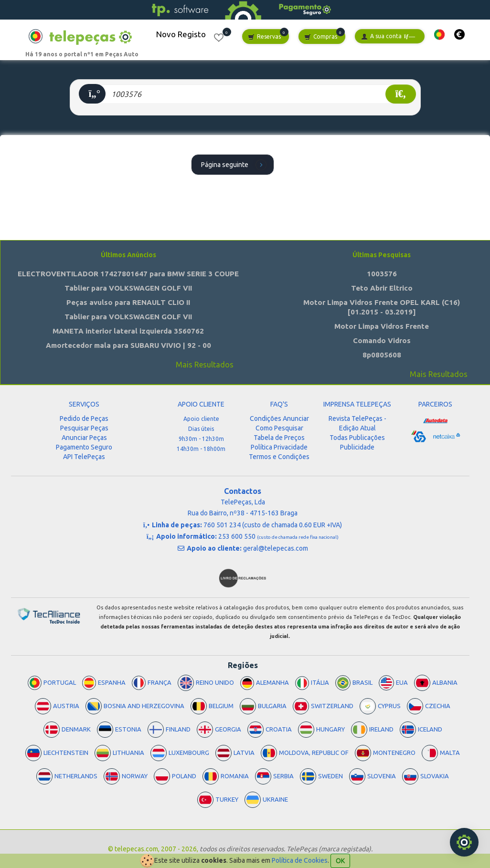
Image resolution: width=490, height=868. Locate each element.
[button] (439, 35)
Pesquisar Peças (84, 428)
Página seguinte (235, 164)
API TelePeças (84, 457)
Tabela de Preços (279, 438)
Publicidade (357, 447)
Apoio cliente (201, 419)
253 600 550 (278, 536)
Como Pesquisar (279, 428)
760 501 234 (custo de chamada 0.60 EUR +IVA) (273, 525)
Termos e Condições (279, 457)
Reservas (264, 37)
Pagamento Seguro (84, 447)
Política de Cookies (300, 860)
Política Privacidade (279, 447)
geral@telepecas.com (276, 548)
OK (340, 861)
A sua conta (388, 37)
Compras (321, 37)
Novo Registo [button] (181, 34)
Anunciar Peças (84, 438)
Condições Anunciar (279, 418)
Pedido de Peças (84, 418)
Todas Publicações (357, 438)
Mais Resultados (205, 365)
